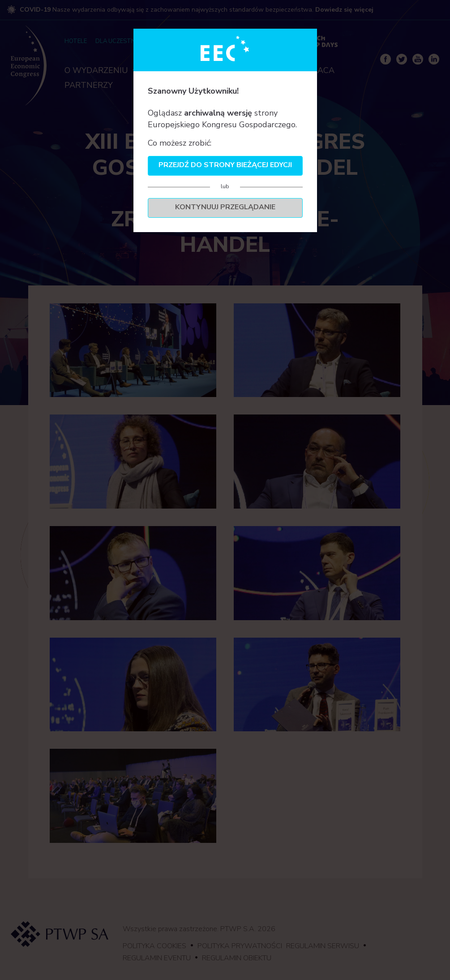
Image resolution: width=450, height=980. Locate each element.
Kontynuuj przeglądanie (225, 207)
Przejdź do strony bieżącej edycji (225, 165)
